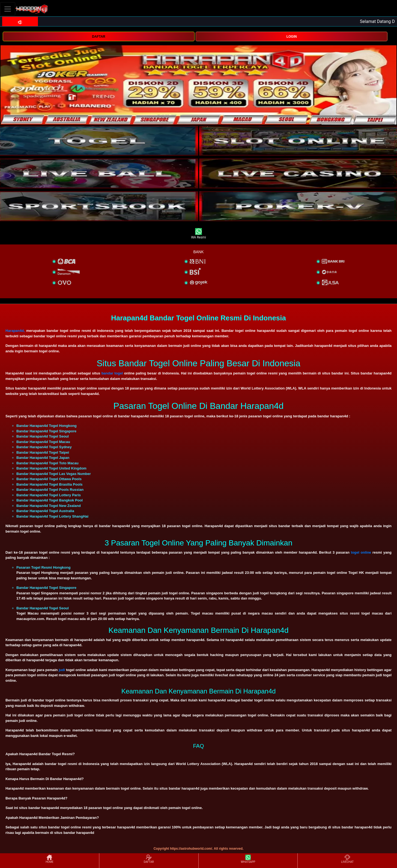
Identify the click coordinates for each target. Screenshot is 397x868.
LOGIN (292, 37)
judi (62, 670)
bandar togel (112, 373)
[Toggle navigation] (8, 9)
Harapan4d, (15, 331)
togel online (361, 552)
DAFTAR (98, 37)
